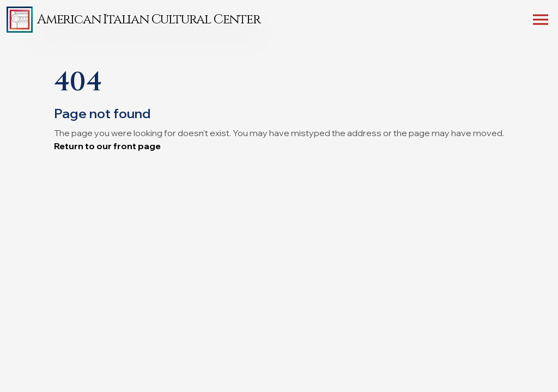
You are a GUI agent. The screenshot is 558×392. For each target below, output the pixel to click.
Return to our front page (107, 146)
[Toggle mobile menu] (541, 22)
